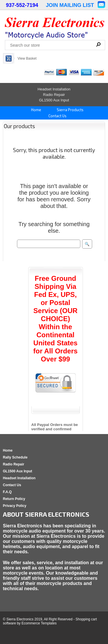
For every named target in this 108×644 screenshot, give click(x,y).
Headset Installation (54, 89)
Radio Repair (54, 95)
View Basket (27, 58)
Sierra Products (70, 110)
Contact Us (57, 116)
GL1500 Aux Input (54, 100)
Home (36, 110)
